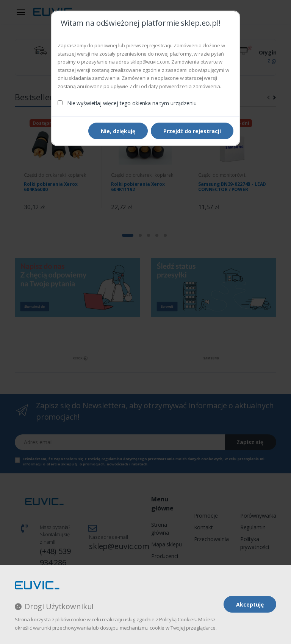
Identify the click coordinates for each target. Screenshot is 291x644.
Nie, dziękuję (118, 131)
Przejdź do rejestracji (192, 131)
